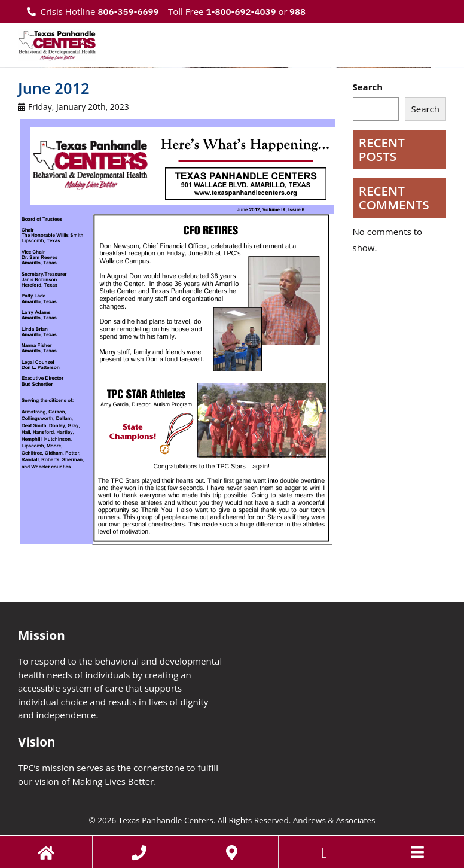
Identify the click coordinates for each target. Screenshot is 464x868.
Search (368, 87)
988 (297, 12)
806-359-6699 (128, 12)
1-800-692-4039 (241, 12)
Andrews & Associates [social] (334, 820)
